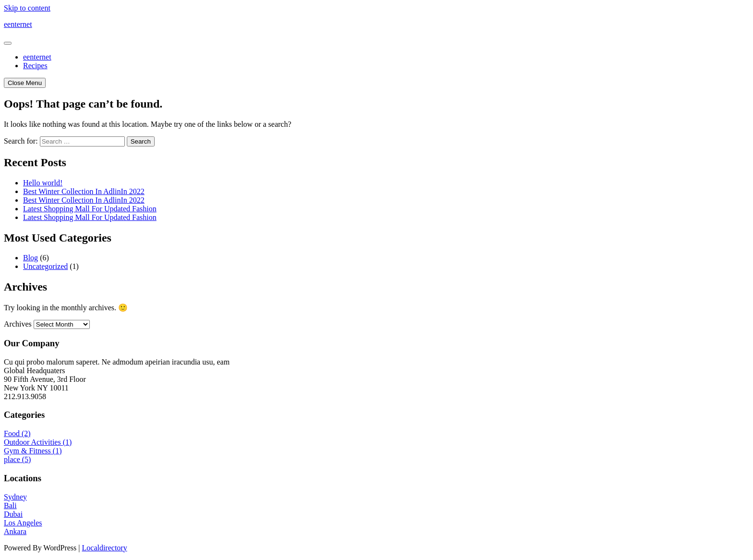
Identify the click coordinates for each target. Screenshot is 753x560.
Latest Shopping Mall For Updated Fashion (90, 209)
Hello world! (43, 183)
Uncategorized (45, 266)
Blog (30, 258)
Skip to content (27, 8)
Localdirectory (105, 548)
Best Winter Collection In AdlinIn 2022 (84, 191)
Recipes (35, 66)
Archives (18, 324)
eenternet (18, 24)
